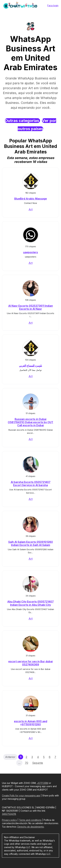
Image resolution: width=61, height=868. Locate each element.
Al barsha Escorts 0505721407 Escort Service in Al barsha (31, 484)
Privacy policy (9, 820)
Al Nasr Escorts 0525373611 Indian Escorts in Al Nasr (31, 307)
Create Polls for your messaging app (21, 796)
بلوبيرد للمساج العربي (30, 366)
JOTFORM (43, 783)
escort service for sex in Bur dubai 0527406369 (30, 663)
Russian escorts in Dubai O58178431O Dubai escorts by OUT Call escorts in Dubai (30, 422)
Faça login (53, 5)
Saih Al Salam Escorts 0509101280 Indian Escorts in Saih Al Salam (31, 543)
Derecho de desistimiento (31, 827)
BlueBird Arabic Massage (31, 199)
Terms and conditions (30, 820)
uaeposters (30, 252)
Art (31, 209)
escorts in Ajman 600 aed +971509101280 (31, 723)
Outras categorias (22, 121)
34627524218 (9, 814)
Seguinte (38, 763)
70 (27, 763)
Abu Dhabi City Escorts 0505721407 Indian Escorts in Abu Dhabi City (30, 603)
